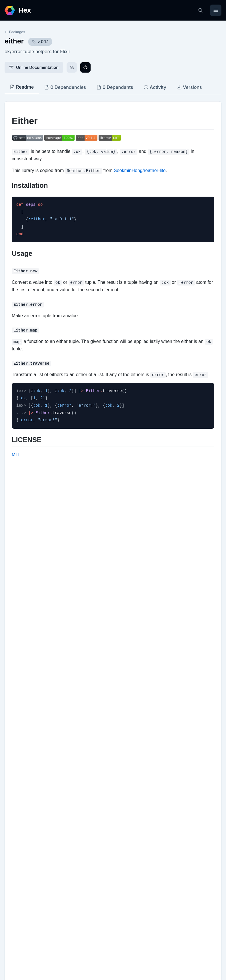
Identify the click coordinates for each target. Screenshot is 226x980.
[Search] (201, 10)
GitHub (17, 796)
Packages (15, 32)
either (14, 41)
